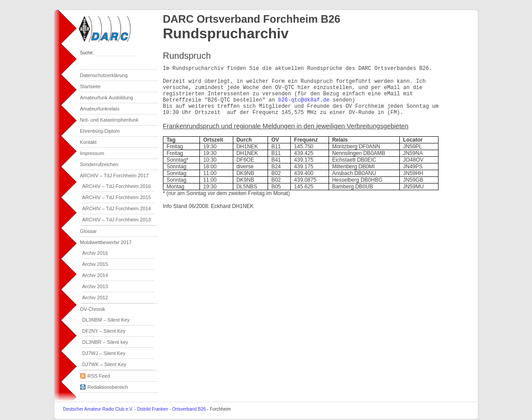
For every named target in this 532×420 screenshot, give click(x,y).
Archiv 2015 (95, 264)
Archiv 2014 (95, 275)
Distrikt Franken (153, 409)
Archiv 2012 (95, 298)
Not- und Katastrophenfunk (109, 120)
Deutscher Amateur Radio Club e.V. (98, 409)
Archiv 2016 (95, 253)
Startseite (90, 86)
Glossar (89, 231)
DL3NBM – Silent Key (106, 320)
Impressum (92, 153)
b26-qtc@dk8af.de (304, 100)
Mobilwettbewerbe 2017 (106, 242)
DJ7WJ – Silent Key (104, 353)
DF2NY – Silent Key (104, 331)
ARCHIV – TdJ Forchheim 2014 (117, 208)
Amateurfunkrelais (100, 109)
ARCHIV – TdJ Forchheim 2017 (114, 175)
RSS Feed (95, 375)
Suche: (88, 53)
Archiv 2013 (95, 286)
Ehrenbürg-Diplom (100, 131)
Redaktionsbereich (104, 386)
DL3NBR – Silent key (105, 342)
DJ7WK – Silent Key (104, 364)
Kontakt (88, 142)
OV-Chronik (93, 309)
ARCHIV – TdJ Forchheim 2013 (117, 220)
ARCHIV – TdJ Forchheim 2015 (117, 197)
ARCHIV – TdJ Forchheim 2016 (117, 186)
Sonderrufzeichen (99, 164)
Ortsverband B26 (189, 409)
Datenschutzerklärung (104, 75)
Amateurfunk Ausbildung (107, 98)
